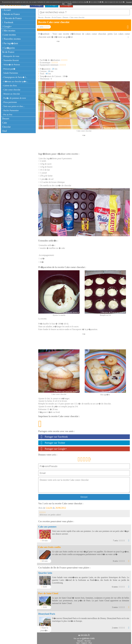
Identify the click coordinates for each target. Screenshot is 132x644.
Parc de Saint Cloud (48, 592)
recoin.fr (85, 634)
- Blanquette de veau (11, 56)
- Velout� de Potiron (11, 65)
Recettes (88, 640)
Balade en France (11, 14)
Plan (90, 642)
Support (84, 642)
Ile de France (8, 52)
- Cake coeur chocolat (11, 90)
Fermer (70, 4)
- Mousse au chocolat (11, 94)
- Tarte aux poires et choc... (13, 106)
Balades (80, 640)
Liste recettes (9, 35)
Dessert (6, 119)
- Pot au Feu (7, 115)
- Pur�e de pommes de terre (14, 98)
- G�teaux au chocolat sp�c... (15, 81)
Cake (5, 123)
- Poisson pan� (9, 69)
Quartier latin (45, 572)
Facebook (8, 22)
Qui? (78, 642)
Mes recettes (9, 31)
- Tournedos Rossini (10, 60)
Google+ (7, 27)
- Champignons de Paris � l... (15, 77)
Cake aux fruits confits (50, 546)
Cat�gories (9, 48)
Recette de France (12, 18)
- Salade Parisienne (10, 73)
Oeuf (5, 131)
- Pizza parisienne (10, 102)
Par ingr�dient (10, 43)
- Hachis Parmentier (10, 110)
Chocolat (6, 127)
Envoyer (84, 496)
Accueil (6, 10)
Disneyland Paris (47, 613)
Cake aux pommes (47, 525)
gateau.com (88, 637)
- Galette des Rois (10, 86)
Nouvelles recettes (11, 39)
